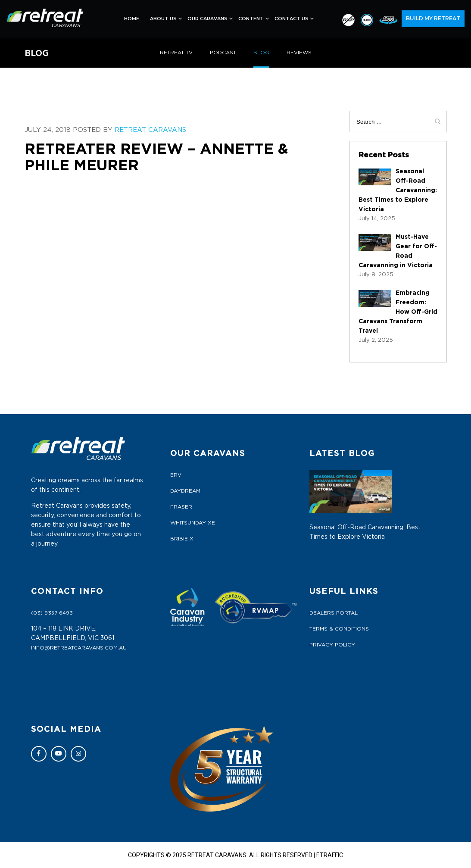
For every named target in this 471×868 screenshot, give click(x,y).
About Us (163, 19)
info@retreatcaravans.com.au (79, 648)
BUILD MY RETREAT (433, 18)
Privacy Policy (332, 645)
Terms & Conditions (339, 629)
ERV (176, 475)
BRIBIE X (182, 539)
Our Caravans (207, 19)
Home (132, 19)
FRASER (181, 507)
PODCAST (223, 53)
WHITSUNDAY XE (193, 523)
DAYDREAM (185, 491)
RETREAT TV (176, 53)
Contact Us (292, 19)
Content (251, 19)
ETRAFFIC (330, 855)
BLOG (261, 53)
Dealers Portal (334, 613)
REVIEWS (299, 53)
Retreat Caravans (150, 130)
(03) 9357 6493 (52, 613)
